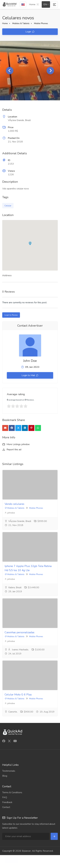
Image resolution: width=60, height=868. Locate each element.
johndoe (10, 513)
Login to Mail (29, 375)
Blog (5, 776)
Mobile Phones (41, 23)
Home (32, 4)
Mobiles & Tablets (21, 23)
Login (29, 32)
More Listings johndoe (16, 444)
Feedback (7, 802)
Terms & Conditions (12, 792)
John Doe (30, 361)
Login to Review (11, 315)
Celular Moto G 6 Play (18, 695)
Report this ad (12, 450)
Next (50, 71)
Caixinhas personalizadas (20, 632)
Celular (8, 206)
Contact (6, 807)
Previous (10, 71)
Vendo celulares (14, 504)
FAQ (5, 797)
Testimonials (9, 771)
